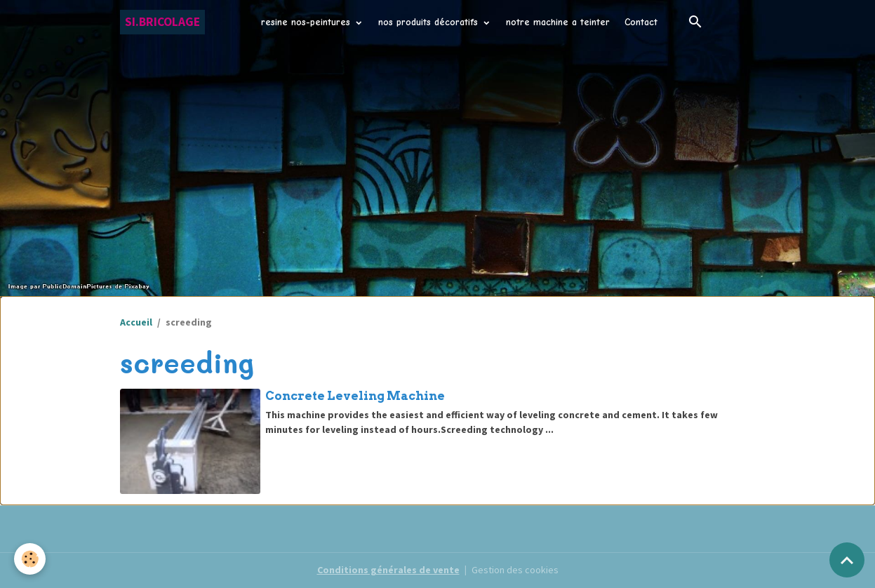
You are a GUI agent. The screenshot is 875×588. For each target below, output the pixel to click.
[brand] (162, 22)
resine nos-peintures (307, 22)
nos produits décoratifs (430, 22)
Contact (641, 22)
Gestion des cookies (515, 570)
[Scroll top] (847, 560)
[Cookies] (30, 559)
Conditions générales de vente (388, 570)
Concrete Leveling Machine (355, 396)
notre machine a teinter (558, 22)
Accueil (136, 322)
